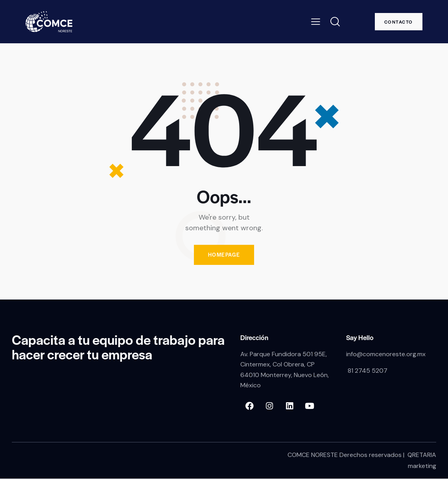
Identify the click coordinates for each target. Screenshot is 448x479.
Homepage (224, 255)
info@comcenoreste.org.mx (386, 354)
